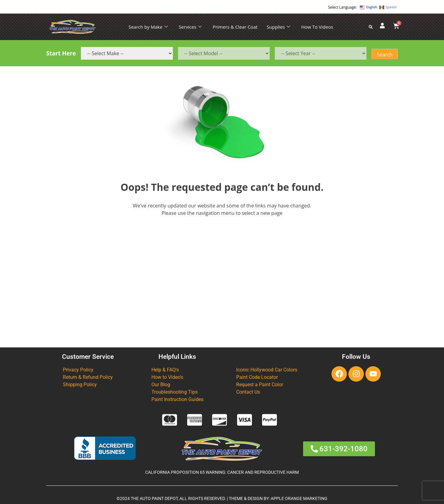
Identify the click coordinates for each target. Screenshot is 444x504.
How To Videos (317, 27)
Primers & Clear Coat (235, 27)
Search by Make (148, 27)
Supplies (278, 27)
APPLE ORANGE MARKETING (299, 499)
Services (190, 27)
